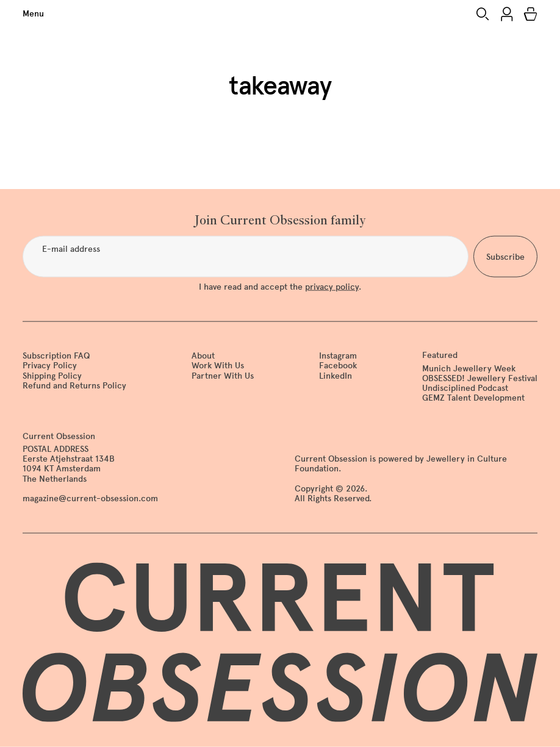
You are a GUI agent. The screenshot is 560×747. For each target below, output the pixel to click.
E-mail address (71, 249)
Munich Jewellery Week (469, 368)
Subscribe (505, 256)
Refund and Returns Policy (74, 385)
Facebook (338, 366)
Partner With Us (223, 375)
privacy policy (332, 287)
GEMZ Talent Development (473, 398)
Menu (33, 14)
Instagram (338, 356)
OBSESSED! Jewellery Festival (480, 378)
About (203, 356)
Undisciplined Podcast (465, 388)
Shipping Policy (52, 375)
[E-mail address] (246, 257)
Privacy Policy (50, 366)
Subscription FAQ (56, 356)
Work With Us (218, 366)
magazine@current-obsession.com (90, 498)
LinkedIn (336, 375)
